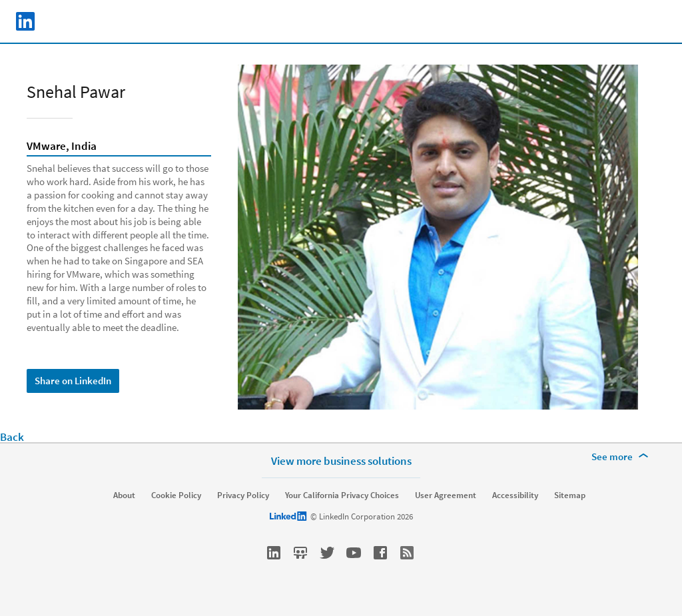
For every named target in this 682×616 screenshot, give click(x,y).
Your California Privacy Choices (342, 495)
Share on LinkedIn (73, 381)
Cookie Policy (176, 495)
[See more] (622, 457)
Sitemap (570, 495)
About (124, 495)
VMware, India (62, 147)
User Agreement (446, 495)
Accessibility (515, 495)
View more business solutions (341, 461)
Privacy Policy (243, 495)
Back (12, 437)
